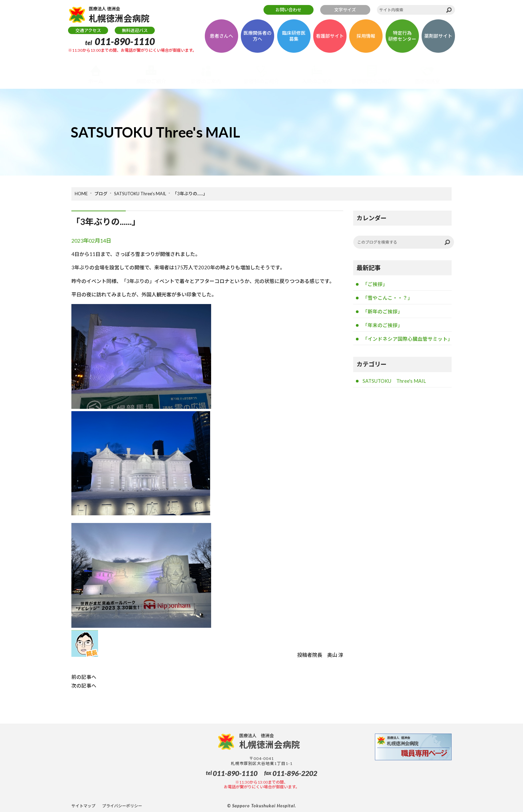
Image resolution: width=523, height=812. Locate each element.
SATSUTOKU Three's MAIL (140, 194)
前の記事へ (84, 677)
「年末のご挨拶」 (383, 326)
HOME (81, 194)
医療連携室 (427, 81)
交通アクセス (88, 32)
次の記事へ (84, 685)
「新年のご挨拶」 (383, 312)
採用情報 (366, 37)
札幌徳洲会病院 (122, 15)
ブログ (101, 194)
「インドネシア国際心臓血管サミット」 (407, 340)
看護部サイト (330, 37)
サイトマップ (83, 805)
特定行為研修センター (402, 37)
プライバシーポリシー (122, 805)
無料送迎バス (135, 32)
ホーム (96, 81)
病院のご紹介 (151, 81)
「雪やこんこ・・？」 (388, 298)
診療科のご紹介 (262, 81)
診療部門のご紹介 (372, 81)
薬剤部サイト (438, 37)
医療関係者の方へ (257, 37)
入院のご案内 (317, 81)
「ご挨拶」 (375, 284)
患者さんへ (221, 37)
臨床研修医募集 (294, 37)
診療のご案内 (206, 81)
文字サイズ (345, 10)
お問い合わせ (289, 10)
